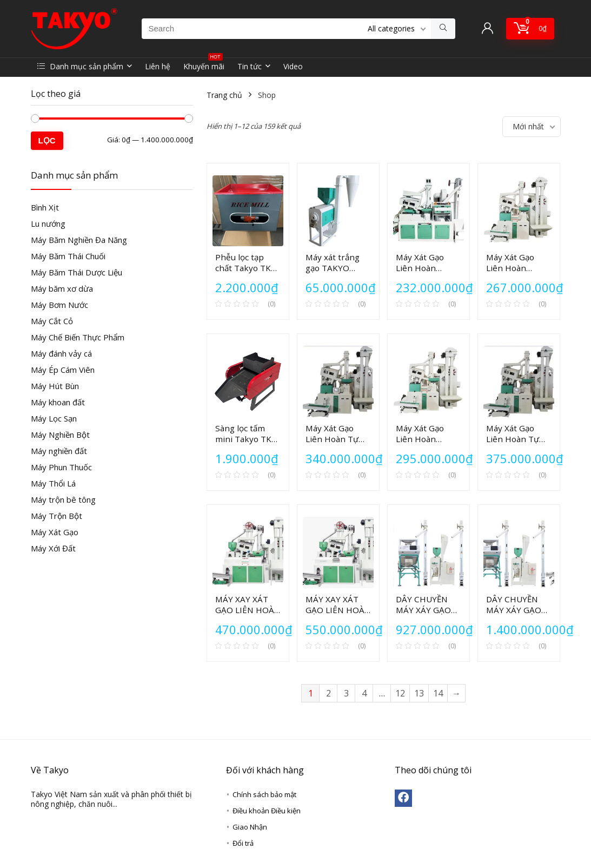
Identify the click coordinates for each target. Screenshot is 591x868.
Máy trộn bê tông (63, 499)
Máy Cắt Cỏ (52, 321)
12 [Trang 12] (400, 693)
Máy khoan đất (58, 402)
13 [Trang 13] (419, 693)
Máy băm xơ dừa (62, 288)
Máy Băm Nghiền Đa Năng (79, 240)
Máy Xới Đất (53, 548)
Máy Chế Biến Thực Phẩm (78, 337)
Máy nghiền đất (59, 451)
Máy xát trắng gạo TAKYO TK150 (333, 268)
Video (293, 66)
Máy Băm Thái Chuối (68, 256)
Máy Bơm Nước (59, 305)
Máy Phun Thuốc (61, 467)
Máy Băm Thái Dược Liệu (77, 272)
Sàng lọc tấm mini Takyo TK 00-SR (243, 439)
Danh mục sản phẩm (80, 66)
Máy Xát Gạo (55, 532)
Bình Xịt (45, 207)
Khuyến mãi (204, 65)
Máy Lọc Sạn (54, 418)
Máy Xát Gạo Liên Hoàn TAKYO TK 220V (427, 268)
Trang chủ (224, 95)
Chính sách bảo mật (264, 794)
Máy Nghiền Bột (60, 435)
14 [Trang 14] (438, 693)
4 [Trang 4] (364, 693)
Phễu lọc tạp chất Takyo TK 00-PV (243, 268)
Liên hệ (158, 66)
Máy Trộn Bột (57, 516)
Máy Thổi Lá (53, 483)
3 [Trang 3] (346, 693)
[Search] (443, 29)
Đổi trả (243, 843)
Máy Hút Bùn (55, 386)
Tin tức (250, 66)
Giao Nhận (250, 827)
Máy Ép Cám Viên (63, 370)
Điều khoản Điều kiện (267, 811)
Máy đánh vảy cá (61, 353)
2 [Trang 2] (328, 693)
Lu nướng (48, 223)
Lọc (47, 140)
